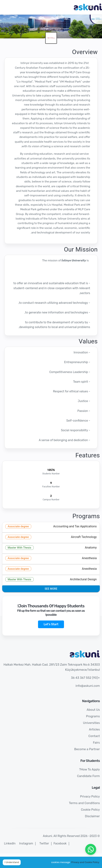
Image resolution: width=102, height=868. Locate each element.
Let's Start (51, 624)
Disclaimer (92, 816)
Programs (93, 716)
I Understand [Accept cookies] (12, 862)
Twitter (44, 843)
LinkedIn (10, 843)
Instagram (26, 843)
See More (51, 589)
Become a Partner (87, 749)
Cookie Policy (90, 810)
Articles (94, 729)
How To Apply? (89, 769)
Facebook (60, 843)
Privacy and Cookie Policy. (75, 862)
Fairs (96, 743)
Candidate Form (88, 776)
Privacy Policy (90, 796)
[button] (51, 527)
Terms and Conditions (84, 803)
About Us (93, 710)
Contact (94, 736)
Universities (91, 723)
